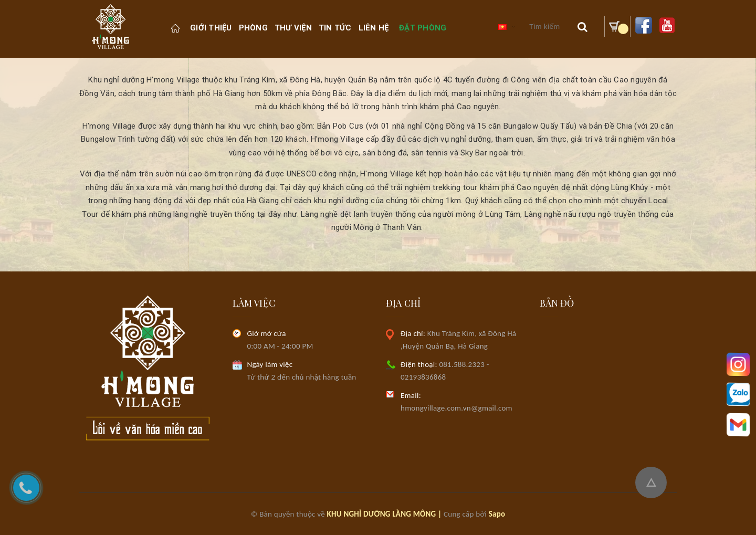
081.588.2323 (462, 364)
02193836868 (423, 377)
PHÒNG (253, 28)
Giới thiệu (211, 28)
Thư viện (293, 28)
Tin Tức (335, 28)
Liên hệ (374, 28)
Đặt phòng (423, 28)
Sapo (497, 514)
